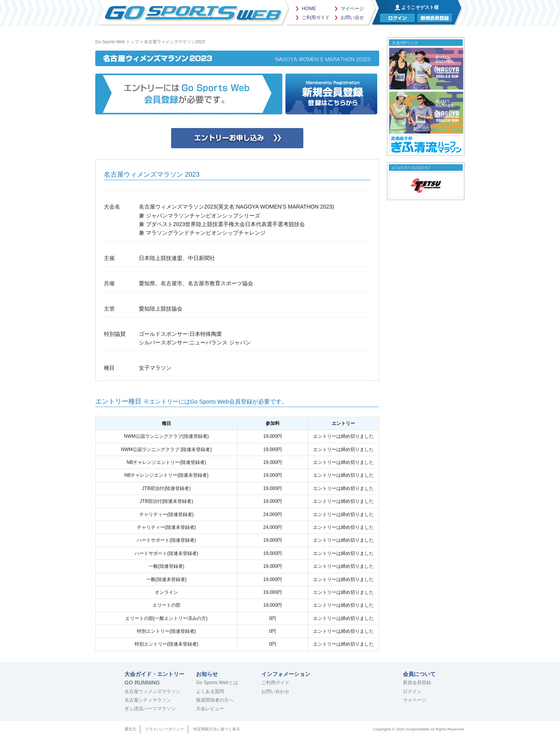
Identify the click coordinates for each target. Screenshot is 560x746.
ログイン (412, 692)
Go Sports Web (193, 12)
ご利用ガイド (316, 18)
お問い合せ (352, 18)
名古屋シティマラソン (148, 700)
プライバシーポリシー (164, 729)
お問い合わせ (275, 692)
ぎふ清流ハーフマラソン (150, 709)
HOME (309, 9)
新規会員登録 (417, 683)
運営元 (130, 729)
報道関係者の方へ (215, 700)
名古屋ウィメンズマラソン (152, 692)
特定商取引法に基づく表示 (217, 729)
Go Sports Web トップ (117, 42)
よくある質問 (210, 692)
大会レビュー (210, 709)
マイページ (352, 9)
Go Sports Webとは (217, 683)
